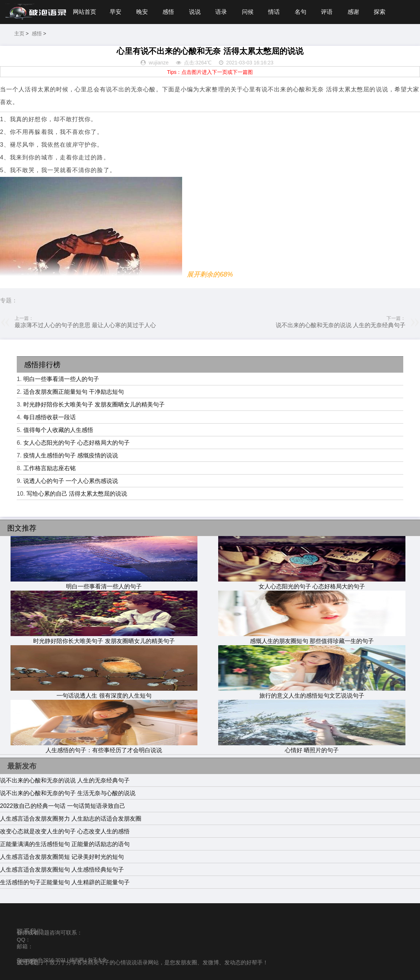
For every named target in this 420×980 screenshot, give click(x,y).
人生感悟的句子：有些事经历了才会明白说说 (104, 747)
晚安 (142, 12)
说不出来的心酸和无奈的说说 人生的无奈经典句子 (341, 325)
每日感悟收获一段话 (50, 417)
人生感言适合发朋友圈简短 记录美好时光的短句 (62, 857)
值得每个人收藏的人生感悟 (58, 430)
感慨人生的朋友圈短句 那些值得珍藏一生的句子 (312, 638)
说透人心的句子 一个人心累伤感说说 (71, 481)
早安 (115, 12)
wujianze (158, 63)
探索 (380, 12)
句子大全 (97, 960)
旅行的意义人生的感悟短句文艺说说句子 (312, 692)
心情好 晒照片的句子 (312, 747)
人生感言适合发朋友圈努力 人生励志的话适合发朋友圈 (71, 819)
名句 (301, 12)
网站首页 (85, 12)
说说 (195, 12)
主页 (19, 33)
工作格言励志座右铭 (50, 468)
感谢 (353, 12)
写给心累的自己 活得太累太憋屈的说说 (77, 494)
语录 (221, 12)
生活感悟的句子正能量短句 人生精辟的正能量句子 (65, 882)
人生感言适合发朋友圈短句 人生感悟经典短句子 (62, 870)
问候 (248, 12)
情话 (274, 12)
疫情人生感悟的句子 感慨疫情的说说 (71, 455)
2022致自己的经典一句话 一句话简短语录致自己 (63, 806)
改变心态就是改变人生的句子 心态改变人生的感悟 (65, 831)
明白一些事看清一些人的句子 (61, 379)
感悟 (168, 12)
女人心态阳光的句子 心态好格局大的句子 (76, 443)
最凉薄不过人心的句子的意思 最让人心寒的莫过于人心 (85, 325)
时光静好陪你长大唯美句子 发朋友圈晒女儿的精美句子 (94, 404)
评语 (327, 12)
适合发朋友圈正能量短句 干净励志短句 (74, 392)
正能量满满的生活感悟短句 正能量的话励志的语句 (65, 844)
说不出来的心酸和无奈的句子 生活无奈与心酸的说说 (68, 793)
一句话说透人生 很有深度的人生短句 (104, 692)
